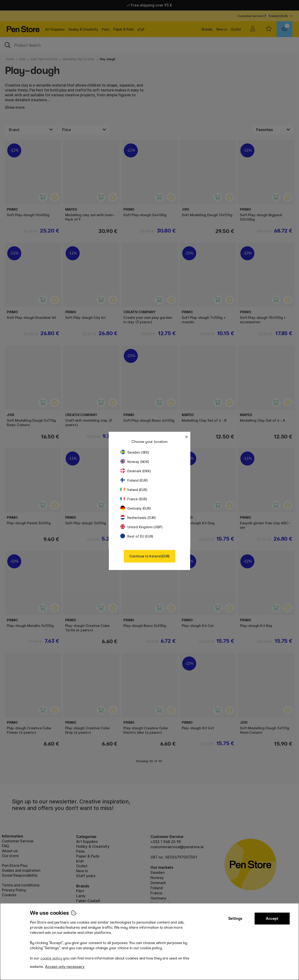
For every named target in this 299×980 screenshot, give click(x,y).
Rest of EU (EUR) (137, 536)
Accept (272, 919)
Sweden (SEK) (135, 452)
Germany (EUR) (136, 508)
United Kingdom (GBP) (141, 527)
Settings (235, 919)
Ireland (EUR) (134, 490)
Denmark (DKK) (136, 471)
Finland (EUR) (134, 480)
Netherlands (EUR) (138, 518)
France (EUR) (134, 499)
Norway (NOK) (135, 462)
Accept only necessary (65, 967)
